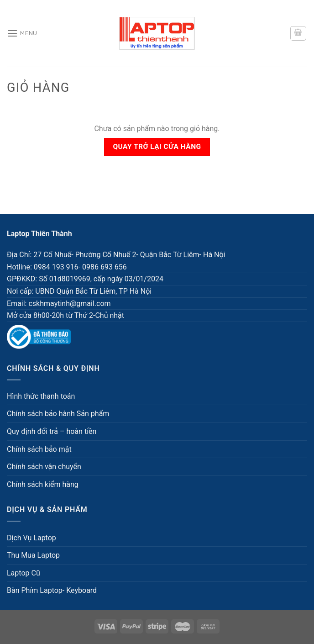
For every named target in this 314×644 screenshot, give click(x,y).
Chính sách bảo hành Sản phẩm (58, 414)
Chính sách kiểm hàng (43, 484)
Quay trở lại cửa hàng (157, 147)
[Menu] (22, 33)
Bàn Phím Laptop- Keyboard (52, 590)
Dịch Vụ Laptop (31, 538)
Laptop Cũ (24, 573)
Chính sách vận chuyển (44, 467)
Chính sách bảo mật (39, 449)
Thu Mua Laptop (33, 555)
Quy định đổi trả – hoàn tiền (52, 431)
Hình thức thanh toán (41, 396)
